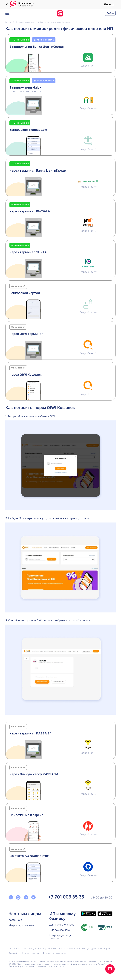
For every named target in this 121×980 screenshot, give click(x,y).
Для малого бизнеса (62, 925)
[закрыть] (7, 4)
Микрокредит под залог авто (60, 937)
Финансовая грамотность (55, 953)
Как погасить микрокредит (26, 22)
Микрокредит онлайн (21, 925)
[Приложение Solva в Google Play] (88, 914)
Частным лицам (25, 914)
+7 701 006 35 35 (66, 897)
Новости (25, 953)
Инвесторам (104, 949)
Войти (110, 13)
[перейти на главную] (60, 13)
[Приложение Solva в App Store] (105, 914)
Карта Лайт (15, 920)
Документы (14, 949)
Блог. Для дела (89, 949)
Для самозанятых (60, 930)
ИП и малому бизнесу (63, 916)
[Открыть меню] (7, 13)
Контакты (36, 953)
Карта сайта (14, 953)
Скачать (109, 4)
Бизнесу (42, 949)
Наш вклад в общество (69, 949)
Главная (8, 22)
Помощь (52, 949)
